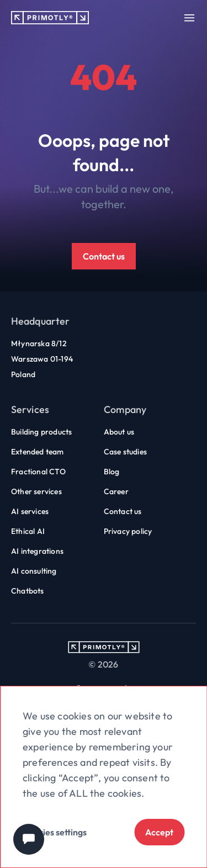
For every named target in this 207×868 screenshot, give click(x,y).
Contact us (104, 256)
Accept (159, 832)
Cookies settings (55, 832)
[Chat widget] (29, 839)
